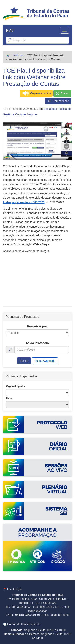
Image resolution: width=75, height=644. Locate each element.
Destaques (50, 109)
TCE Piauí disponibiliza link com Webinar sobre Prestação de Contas (34, 77)
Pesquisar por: (37, 326)
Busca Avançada (45, 361)
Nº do (37, 343)
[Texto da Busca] (37, 40)
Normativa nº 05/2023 (30, 202)
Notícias (18, 55)
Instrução (9, 202)
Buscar (24, 361)
